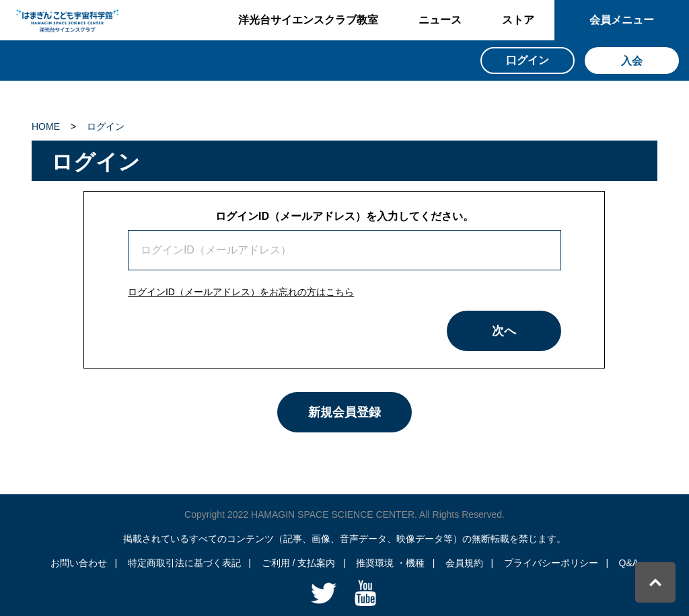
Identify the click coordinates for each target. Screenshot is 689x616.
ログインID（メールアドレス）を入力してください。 (344, 216)
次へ (504, 331)
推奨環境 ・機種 (390, 563)
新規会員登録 (344, 412)
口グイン (528, 60)
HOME (46, 126)
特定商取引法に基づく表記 (184, 563)
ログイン (106, 126)
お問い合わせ (79, 563)
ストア (518, 20)
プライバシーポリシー (551, 563)
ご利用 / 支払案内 (299, 563)
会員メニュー (622, 20)
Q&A (629, 563)
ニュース (440, 20)
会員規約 (464, 563)
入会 (632, 61)
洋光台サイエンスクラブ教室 (308, 20)
